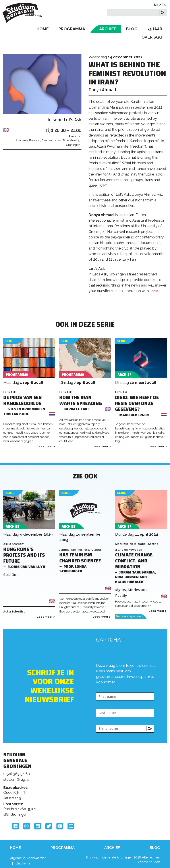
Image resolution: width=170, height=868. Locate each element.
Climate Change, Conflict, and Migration (134, 561)
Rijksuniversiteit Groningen (140, 774)
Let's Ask (73, 120)
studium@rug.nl (16, 779)
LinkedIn (38, 826)
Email (71, 826)
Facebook (15, 826)
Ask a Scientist (14, 544)
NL (156, 5)
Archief (108, 29)
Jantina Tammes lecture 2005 (80, 550)
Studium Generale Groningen (23, 13)
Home (43, 29)
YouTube (60, 826)
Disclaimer (24, 863)
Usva (154, 291)
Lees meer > (46, 446)
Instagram (27, 826)
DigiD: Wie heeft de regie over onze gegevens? (137, 404)
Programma (72, 29)
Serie (10, 341)
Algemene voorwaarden (28, 858)
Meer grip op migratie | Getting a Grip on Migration (137, 547)
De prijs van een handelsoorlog (23, 401)
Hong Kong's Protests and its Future (24, 555)
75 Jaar (155, 29)
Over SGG (152, 37)
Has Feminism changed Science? (80, 558)
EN (164, 5)
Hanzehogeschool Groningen (140, 792)
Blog (132, 29)
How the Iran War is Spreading (81, 401)
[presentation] (130, 683)
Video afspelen (128, 616)
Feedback (82, 780)
